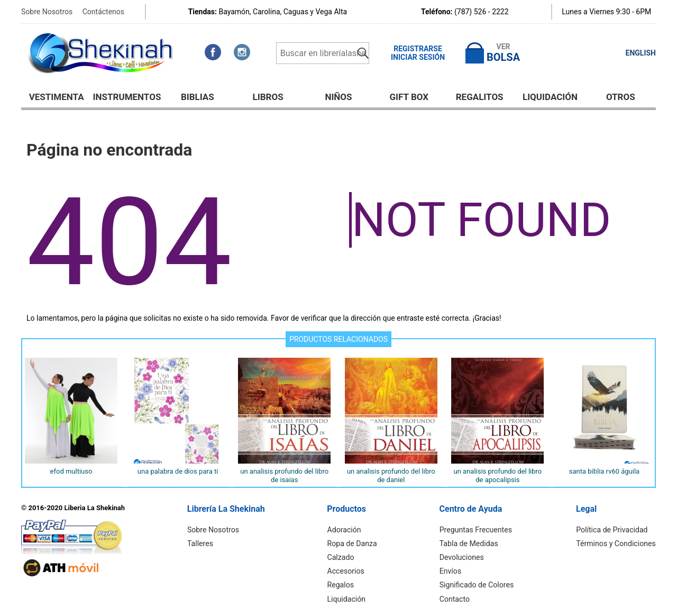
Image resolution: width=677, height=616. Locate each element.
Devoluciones (463, 557)
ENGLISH (641, 53)
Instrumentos (127, 97)
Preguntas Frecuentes (477, 530)
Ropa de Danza (353, 543)
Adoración (345, 530)
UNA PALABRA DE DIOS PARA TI (178, 471)
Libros (268, 97)
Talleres (201, 543)
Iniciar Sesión (418, 57)
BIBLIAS (198, 97)
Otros (621, 97)
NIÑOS (338, 97)
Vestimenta (57, 97)
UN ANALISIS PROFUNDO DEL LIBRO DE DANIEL (391, 475)
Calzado (341, 557)
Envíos (451, 571)
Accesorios (346, 571)
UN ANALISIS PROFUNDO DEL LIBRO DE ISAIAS (284, 475)
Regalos (341, 585)
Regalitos (480, 97)
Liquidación (550, 97)
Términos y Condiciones (616, 543)
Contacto (456, 599)
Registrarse (418, 49)
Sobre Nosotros (47, 12)
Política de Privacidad (612, 530)
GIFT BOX (409, 97)
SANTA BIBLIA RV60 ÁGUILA (604, 471)
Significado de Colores (477, 585)
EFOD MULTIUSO (71, 471)
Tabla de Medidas (470, 543)
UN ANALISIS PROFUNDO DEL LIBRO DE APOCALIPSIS (497, 475)
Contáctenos (103, 12)
